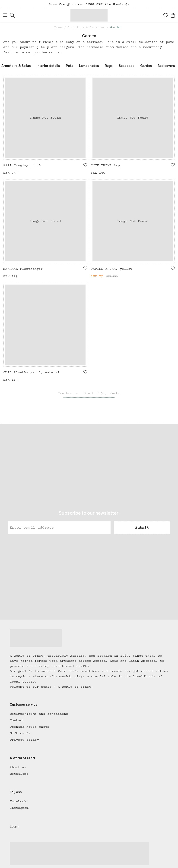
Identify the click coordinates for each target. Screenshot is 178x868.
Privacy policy (24, 740)
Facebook (18, 801)
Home (58, 27)
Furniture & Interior (86, 27)
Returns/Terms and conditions (39, 714)
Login (14, 827)
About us (18, 767)
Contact (17, 720)
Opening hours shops (30, 727)
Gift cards (20, 733)
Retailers (19, 774)
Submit (142, 527)
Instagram (19, 808)
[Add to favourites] (85, 165)
